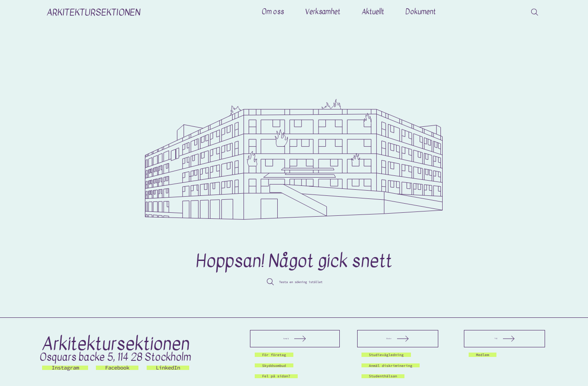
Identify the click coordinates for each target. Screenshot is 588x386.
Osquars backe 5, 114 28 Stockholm (115, 357)
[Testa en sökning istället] (294, 282)
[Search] (535, 12)
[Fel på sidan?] (282, 376)
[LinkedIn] (168, 368)
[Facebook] (117, 368)
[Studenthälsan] (389, 376)
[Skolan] (398, 339)
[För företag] (279, 355)
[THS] (504, 339)
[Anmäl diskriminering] (399, 366)
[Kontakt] (295, 339)
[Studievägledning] (393, 355)
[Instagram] (65, 368)
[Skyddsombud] (279, 366)
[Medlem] (485, 355)
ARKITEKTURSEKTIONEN (93, 12)
